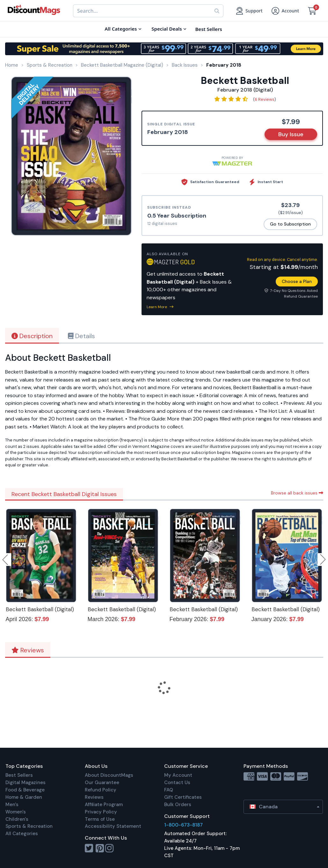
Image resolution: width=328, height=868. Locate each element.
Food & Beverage (25, 790)
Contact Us (177, 783)
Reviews (28, 650)
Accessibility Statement (113, 826)
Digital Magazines (26, 783)
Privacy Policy (101, 812)
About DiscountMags (109, 775)
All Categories (22, 834)
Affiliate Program (104, 805)
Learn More (160, 307)
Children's (17, 819)
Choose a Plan (297, 281)
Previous (6, 560)
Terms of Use (100, 819)
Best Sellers (19, 775)
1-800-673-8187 (183, 825)
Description (32, 336)
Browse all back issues (297, 493)
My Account (178, 775)
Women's (16, 812)
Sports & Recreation (29, 826)
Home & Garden (24, 797)
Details (81, 336)
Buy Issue (291, 134)
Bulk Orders (178, 805)
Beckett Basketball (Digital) (40, 609)
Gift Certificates (183, 797)
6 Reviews (265, 99)
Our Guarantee (102, 783)
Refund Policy (101, 790)
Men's (12, 805)
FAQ (169, 790)
